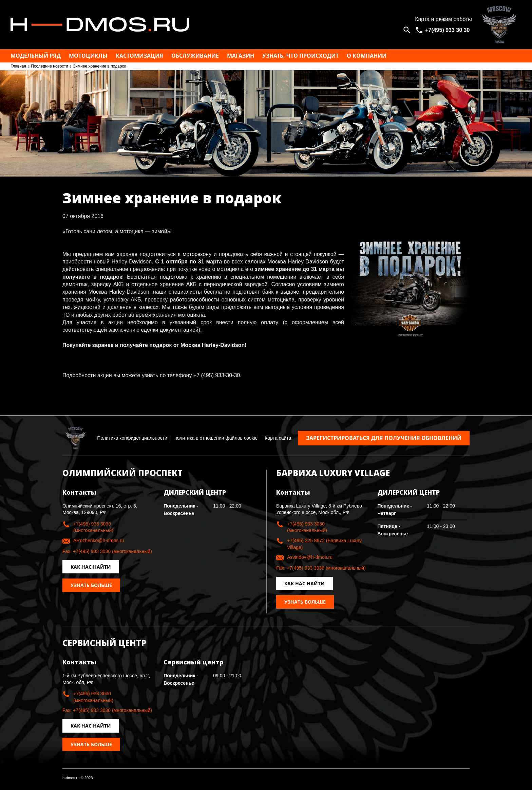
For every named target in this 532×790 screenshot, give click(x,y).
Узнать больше (91, 585)
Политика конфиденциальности (132, 438)
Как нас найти (91, 567)
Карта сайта (278, 438)
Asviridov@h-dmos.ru (310, 557)
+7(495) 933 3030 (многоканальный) (93, 527)
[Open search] (407, 30)
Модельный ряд (36, 56)
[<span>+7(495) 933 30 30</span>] (443, 30)
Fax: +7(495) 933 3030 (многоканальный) (107, 551)
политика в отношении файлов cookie (216, 438)
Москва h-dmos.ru (206, 25)
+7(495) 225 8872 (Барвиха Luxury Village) (324, 544)
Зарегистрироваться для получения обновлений (384, 438)
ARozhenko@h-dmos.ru (99, 540)
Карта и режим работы (443, 19)
